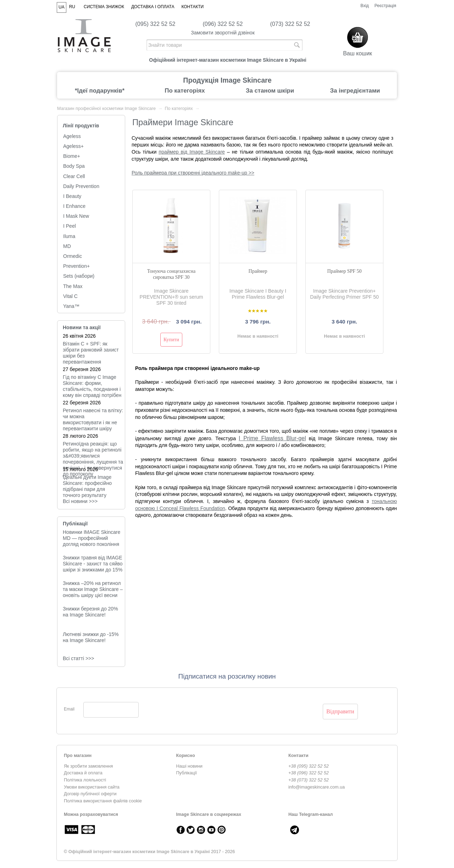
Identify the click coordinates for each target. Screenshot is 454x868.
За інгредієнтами (355, 91)
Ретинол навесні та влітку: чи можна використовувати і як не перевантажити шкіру (93, 419)
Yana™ (71, 306)
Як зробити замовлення (88, 766)
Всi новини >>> (80, 501)
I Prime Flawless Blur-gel (272, 438)
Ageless (72, 136)
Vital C (70, 296)
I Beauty (72, 196)
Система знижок (104, 7)
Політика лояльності (85, 780)
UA (62, 7)
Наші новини (189, 766)
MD (67, 246)
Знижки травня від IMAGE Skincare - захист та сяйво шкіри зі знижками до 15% (93, 564)
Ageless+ (73, 146)
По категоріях (185, 91)
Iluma (69, 236)
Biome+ (72, 156)
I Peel (70, 226)
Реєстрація (385, 6)
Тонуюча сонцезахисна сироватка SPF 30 (171, 274)
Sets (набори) (79, 276)
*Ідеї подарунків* (100, 91)
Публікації (75, 524)
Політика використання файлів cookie (103, 801)
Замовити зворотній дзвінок (223, 33)
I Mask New (76, 216)
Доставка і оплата (153, 7)
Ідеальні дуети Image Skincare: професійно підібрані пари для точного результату (87, 486)
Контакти (192, 7)
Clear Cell (74, 176)
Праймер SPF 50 (344, 271)
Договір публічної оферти (90, 794)
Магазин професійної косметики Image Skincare (106, 109)
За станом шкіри (270, 91)
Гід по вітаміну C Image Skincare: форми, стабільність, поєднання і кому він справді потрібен (92, 386)
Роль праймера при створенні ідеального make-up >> (193, 173)
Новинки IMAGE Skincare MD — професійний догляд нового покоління (92, 538)
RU (72, 7)
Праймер (258, 271)
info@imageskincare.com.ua (317, 787)
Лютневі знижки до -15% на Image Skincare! (91, 637)
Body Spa (74, 166)
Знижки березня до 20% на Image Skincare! (90, 612)
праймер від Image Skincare (192, 152)
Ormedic (73, 256)
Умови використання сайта (92, 787)
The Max (73, 286)
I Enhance (74, 206)
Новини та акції (82, 327)
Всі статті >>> (78, 658)
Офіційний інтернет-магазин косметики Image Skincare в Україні (139, 852)
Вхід (365, 6)
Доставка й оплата (83, 773)
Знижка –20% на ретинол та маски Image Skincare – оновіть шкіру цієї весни (93, 589)
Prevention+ (76, 266)
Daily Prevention (81, 186)
